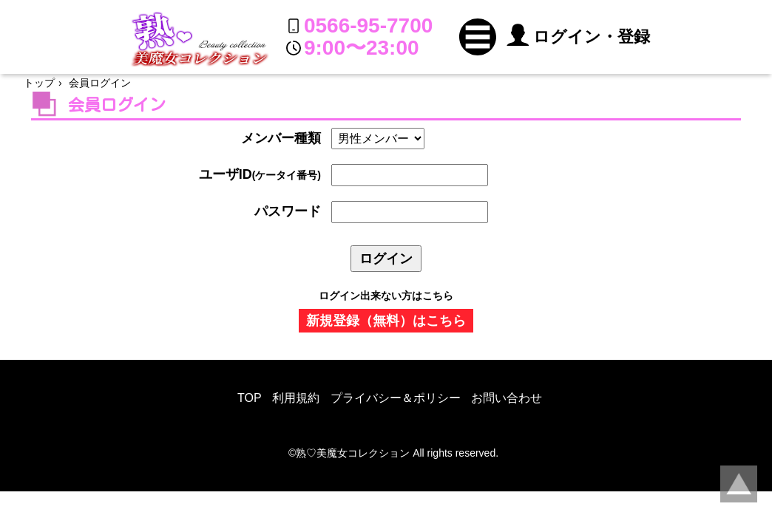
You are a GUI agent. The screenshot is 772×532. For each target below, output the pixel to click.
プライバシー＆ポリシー (396, 398)
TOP (250, 398)
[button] (478, 37)
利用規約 (296, 398)
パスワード (288, 211)
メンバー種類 (281, 138)
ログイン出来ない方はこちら (386, 296)
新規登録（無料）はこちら (386, 321)
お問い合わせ (507, 398)
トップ (39, 83)
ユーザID (260, 174)
